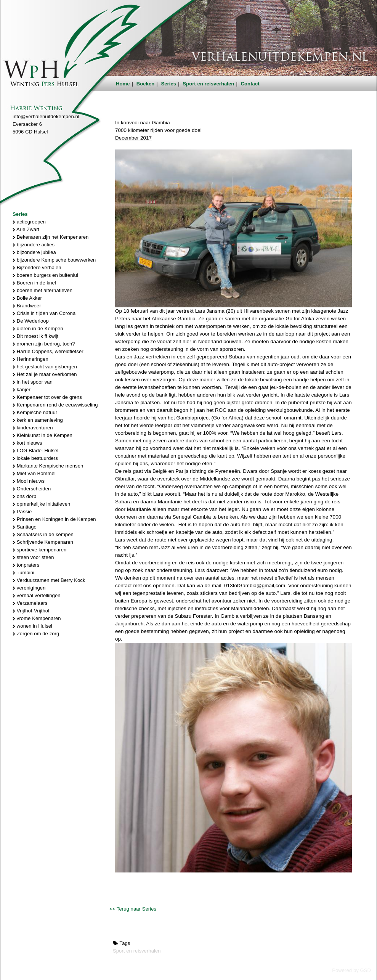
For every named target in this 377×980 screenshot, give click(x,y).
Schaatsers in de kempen (43, 534)
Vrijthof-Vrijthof (31, 611)
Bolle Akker (27, 298)
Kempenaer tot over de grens (47, 397)
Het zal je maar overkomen (45, 374)
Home (123, 84)
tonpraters (26, 565)
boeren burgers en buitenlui (45, 275)
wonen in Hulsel (32, 626)
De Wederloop (31, 321)
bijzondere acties (34, 245)
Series (169, 84)
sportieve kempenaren (39, 550)
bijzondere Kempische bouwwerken (54, 260)
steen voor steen (33, 557)
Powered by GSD (351, 970)
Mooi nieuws (29, 481)
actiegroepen (29, 222)
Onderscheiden (32, 489)
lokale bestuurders (35, 458)
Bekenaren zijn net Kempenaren (51, 237)
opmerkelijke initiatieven (41, 504)
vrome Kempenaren (37, 618)
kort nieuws (27, 443)
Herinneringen (30, 359)
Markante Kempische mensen (48, 466)
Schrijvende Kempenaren (43, 542)
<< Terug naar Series (133, 909)
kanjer (22, 390)
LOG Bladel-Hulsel (35, 451)
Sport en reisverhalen (208, 84)
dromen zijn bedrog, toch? (44, 344)
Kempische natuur (35, 412)
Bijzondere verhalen (37, 267)
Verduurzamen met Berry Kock (49, 580)
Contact (250, 84)
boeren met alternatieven (43, 290)
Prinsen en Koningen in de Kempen (54, 519)
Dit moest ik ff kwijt (35, 336)
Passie (22, 512)
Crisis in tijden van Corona (44, 313)
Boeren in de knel (34, 283)
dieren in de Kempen (38, 329)
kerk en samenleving (38, 420)
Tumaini (23, 573)
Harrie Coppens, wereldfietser (48, 351)
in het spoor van (33, 382)
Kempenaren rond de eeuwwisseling (55, 405)
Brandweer (27, 306)
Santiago (25, 527)
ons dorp (24, 496)
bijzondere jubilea (34, 252)
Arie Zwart (26, 229)
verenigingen (29, 588)
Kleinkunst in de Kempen (43, 435)
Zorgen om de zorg (36, 634)
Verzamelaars (30, 603)
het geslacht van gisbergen (45, 367)
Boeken (146, 84)
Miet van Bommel (34, 473)
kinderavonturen (33, 428)
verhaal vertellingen (37, 595)
